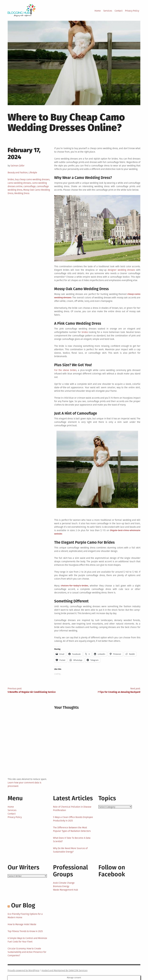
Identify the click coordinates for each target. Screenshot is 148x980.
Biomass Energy (61, 886)
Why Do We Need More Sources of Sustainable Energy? (70, 850)
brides (11, 179)
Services (108, 11)
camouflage (30, 186)
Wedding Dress (22, 193)
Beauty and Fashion (18, 173)
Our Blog (23, 905)
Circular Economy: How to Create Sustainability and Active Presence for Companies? (27, 952)
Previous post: (41, 690)
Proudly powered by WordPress (23, 970)
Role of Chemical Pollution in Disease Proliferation (72, 809)
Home (98, 11)
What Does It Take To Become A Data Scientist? (72, 840)
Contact (119, 11)
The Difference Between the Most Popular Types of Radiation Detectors (72, 829)
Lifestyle (33, 173)
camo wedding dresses (19, 183)
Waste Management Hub (65, 890)
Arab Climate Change (64, 883)
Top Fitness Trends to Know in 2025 (25, 931)
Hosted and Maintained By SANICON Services (64, 970)
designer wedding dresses (121, 270)
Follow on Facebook (112, 871)
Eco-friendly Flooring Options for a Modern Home (25, 916)
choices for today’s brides (75, 586)
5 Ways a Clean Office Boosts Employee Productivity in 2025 (73, 819)
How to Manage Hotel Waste (22, 924)
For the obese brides (65, 370)
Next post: (107, 690)
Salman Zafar (17, 166)
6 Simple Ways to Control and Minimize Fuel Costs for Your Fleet (27, 940)
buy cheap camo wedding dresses (32, 179)
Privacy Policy (132, 11)
